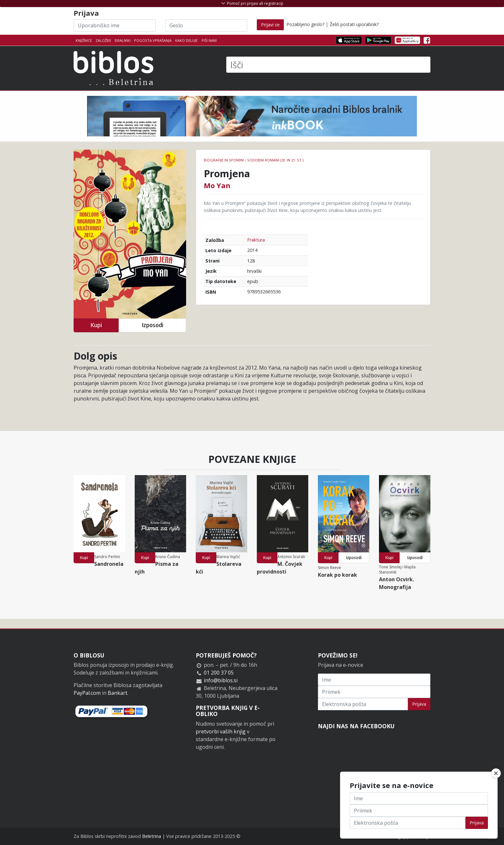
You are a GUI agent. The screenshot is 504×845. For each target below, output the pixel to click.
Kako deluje (186, 40)
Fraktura (256, 240)
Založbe (103, 40)
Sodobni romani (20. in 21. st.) (275, 160)
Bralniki (123, 40)
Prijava (419, 704)
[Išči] (328, 65)
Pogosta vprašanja (153, 40)
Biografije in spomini (224, 160)
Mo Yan (217, 185)
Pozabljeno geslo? (305, 24)
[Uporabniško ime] (115, 25)
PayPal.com (87, 693)
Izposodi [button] (153, 325)
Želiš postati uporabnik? (354, 24)
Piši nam (209, 40)
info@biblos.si (221, 680)
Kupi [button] (96, 325)
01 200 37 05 (219, 673)
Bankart (117, 693)
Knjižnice (84, 40)
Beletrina (152, 836)
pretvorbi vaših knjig (221, 731)
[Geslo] (206, 25)
